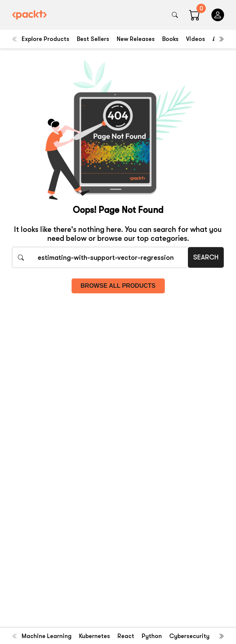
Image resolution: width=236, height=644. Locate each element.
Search (206, 257)
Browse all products (118, 286)
